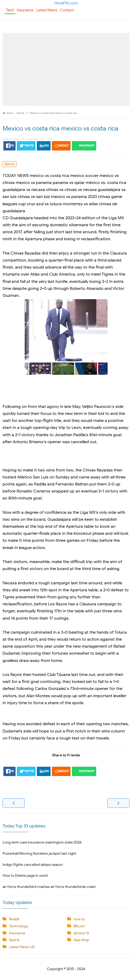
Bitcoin (79, 926)
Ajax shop (81, 940)
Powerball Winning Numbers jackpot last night (39, 854)
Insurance (25, 10)
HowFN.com (66, 3)
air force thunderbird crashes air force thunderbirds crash (49, 887)
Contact (67, 10)
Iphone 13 (81, 933)
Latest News (47, 10)
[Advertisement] (66, 69)
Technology (19, 926)
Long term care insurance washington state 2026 (42, 842)
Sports (10, 164)
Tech (10, 10)
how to (79, 919)
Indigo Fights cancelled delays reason (33, 865)
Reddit (14, 919)
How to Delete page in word (25, 876)
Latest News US (22, 947)
